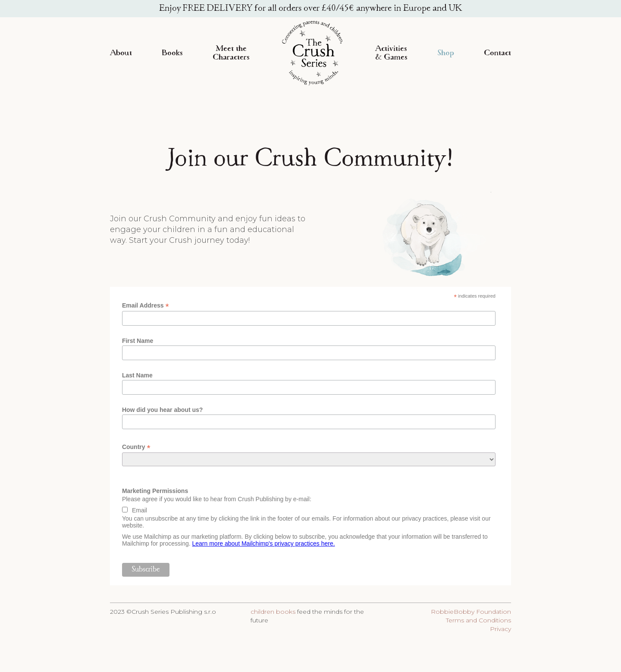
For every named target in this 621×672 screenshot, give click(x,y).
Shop (446, 53)
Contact (497, 53)
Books (172, 53)
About (121, 53)
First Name (138, 341)
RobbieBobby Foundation (471, 612)
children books (273, 612)
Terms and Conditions (478, 620)
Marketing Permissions (155, 491)
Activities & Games (391, 53)
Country (136, 447)
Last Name (137, 375)
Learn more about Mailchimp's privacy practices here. (264, 543)
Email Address (146, 306)
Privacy (500, 629)
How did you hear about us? (162, 410)
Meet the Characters (231, 53)
